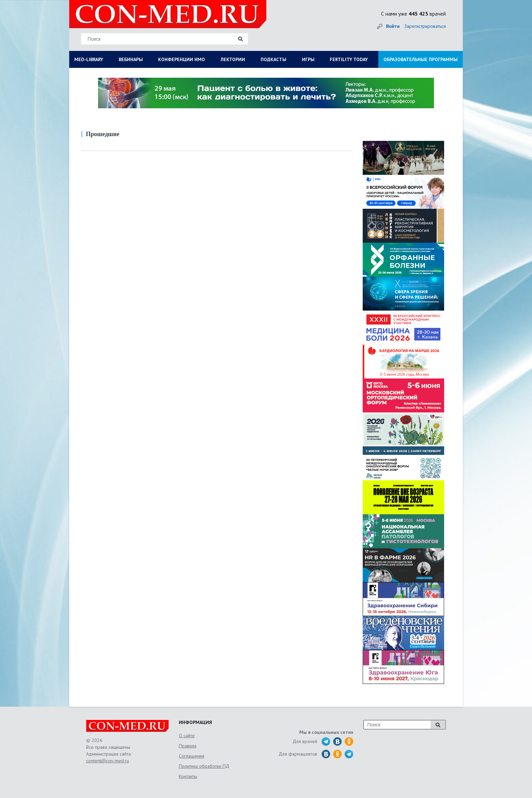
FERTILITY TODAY (349, 59)
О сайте (187, 736)
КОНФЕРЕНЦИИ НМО (182, 59)
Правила (188, 746)
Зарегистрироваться (425, 26)
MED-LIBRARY (89, 59)
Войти (393, 26)
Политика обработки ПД (204, 766)
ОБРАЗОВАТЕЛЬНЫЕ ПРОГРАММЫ (421, 59)
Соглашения (192, 756)
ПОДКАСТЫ (273, 59)
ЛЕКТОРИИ (233, 59)
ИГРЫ (308, 59)
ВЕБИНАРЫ (131, 59)
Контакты (188, 776)
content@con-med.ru (108, 761)
